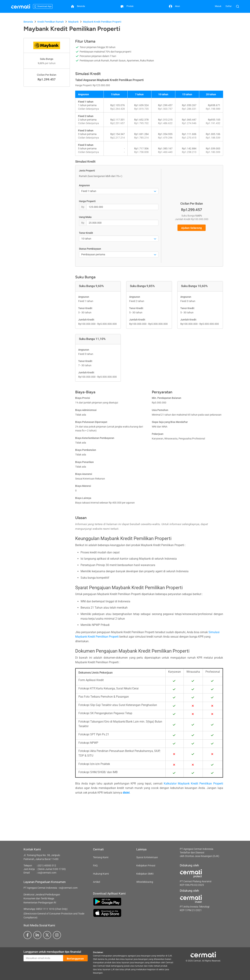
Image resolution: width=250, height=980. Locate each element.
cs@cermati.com (47, 873)
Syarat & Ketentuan (147, 857)
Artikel (96, 882)
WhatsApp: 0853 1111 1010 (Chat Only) (46, 909)
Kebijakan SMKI (145, 874)
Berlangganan (75, 958)
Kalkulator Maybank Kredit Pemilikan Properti (193, 784)
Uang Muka (85, 217)
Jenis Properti (87, 171)
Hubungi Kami (101, 874)
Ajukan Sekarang (192, 228)
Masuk (218, 6)
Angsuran (84, 185)
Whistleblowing (145, 882)
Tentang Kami (101, 857)
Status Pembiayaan (90, 249)
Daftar (229, 6)
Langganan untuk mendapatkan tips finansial (52, 952)
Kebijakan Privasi (146, 866)
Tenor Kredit (86, 233)
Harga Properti (87, 201)
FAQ (95, 866)
